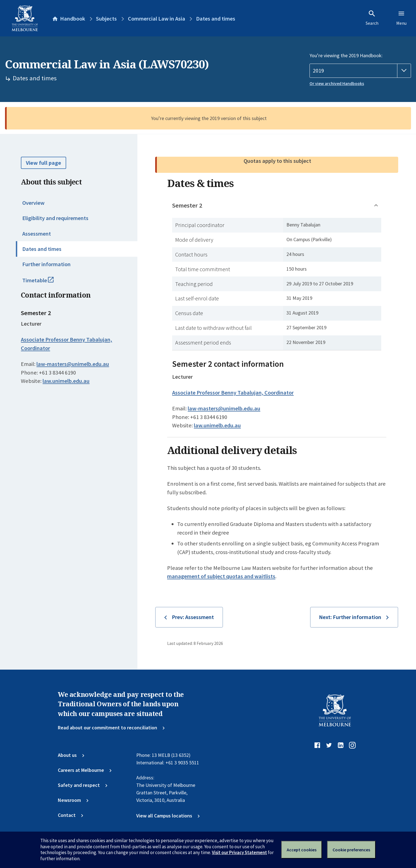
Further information (46, 264)
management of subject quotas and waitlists (221, 576)
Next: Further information (350, 617)
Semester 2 (187, 205)
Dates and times (42, 249)
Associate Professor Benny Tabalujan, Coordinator (233, 393)
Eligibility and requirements (55, 218)
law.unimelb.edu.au (66, 381)
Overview (33, 203)
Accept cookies (302, 850)
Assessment (37, 234)
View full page (44, 163)
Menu (401, 18)
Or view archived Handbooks (337, 83)
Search (372, 18)
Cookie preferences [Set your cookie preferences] (351, 850)
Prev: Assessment (193, 617)
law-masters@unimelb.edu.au (73, 364)
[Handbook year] (360, 71)
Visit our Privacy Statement (239, 852)
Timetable (45, 283)
